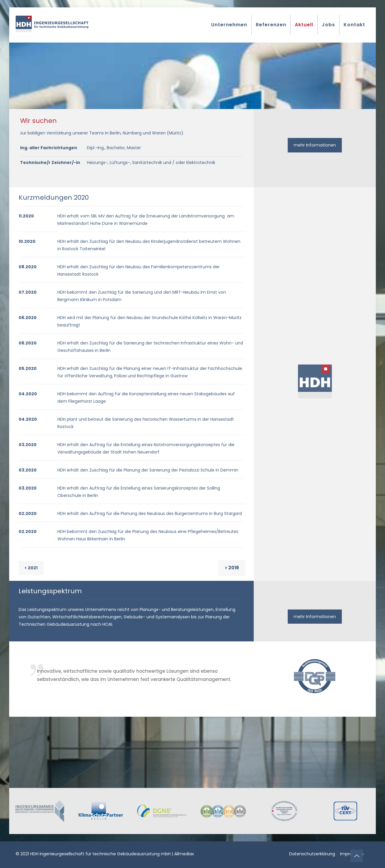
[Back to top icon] (357, 856)
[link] (40, 811)
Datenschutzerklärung (312, 854)
